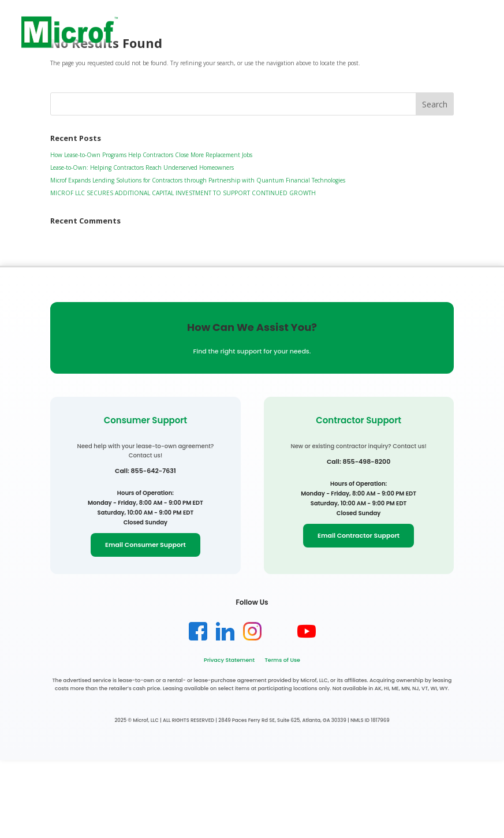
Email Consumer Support (145, 545)
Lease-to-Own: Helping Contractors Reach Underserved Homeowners (142, 167)
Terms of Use (282, 660)
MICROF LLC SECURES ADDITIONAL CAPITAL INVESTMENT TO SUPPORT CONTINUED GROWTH (183, 193)
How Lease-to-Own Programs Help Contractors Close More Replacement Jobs (151, 155)
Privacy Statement (229, 660)
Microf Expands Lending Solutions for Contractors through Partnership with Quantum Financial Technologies (198, 180)
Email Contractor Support (359, 535)
